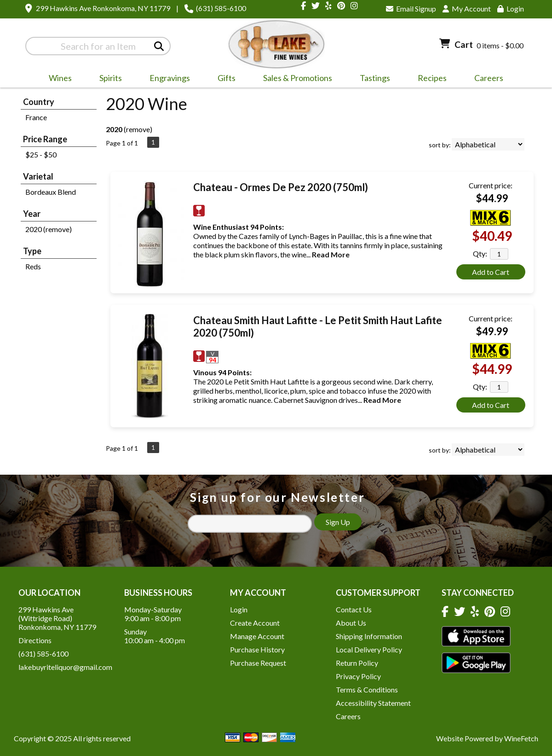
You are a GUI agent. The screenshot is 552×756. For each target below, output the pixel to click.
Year (32, 214)
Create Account (255, 623)
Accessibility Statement (373, 703)
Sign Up (338, 522)
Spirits (108, 79)
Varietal (38, 176)
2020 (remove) (49, 229)
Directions (35, 640)
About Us (351, 623)
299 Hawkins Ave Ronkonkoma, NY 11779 (103, 8)
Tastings (375, 78)
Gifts (224, 79)
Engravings (167, 79)
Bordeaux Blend (51, 192)
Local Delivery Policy (369, 649)
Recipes (432, 78)
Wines (57, 79)
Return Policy (357, 663)
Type (32, 251)
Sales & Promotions (295, 79)
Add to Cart (491, 272)
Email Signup (411, 9)
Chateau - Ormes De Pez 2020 (281, 187)
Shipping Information (369, 636)
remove (138, 129)
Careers (486, 79)
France (36, 117)
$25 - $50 (41, 154)
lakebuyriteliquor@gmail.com (65, 667)
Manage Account (257, 636)
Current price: (491, 185)
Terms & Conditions (367, 689)
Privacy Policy (358, 676)
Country (39, 102)
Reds (33, 266)
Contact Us (354, 609)
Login (511, 9)
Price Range (45, 139)
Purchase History (257, 649)
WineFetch (521, 738)
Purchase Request (258, 663)
